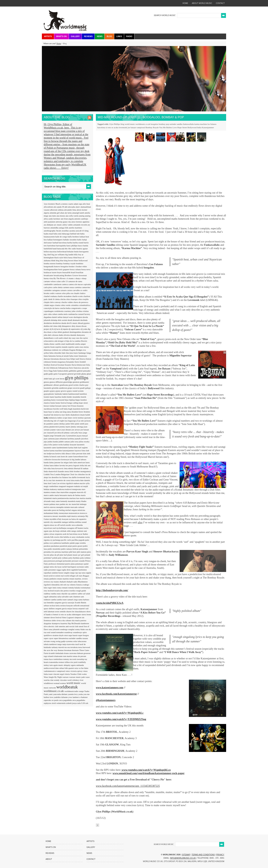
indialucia (53, 418)
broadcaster (49, 275)
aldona (61, 210)
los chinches (80, 474)
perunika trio (49, 552)
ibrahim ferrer (78, 412)
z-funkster (83, 697)
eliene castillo (55, 344)
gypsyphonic (49, 394)
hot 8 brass (72, 406)
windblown (49, 683)
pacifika (75, 540)
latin (71, 462)
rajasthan (48, 573)
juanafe (78, 439)
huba (66, 409)
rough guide (81, 591)
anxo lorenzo (77, 222)
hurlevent (85, 409)
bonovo (57, 266)
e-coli (56, 338)
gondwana (64, 385)
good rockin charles (77, 385)
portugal (59, 561)
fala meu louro (72, 353)
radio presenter (50, 570)
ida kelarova (56, 415)
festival (54, 365)
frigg (51, 371)
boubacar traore (50, 272)
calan (59, 281)
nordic (69, 525)
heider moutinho (74, 397)
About (49, 859)
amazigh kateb (78, 213)
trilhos (67, 662)
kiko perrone (78, 453)
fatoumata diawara (59, 359)
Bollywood (192, 127)
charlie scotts (78, 296)
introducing (49, 421)
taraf (77, 644)
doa (46, 332)
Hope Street (182, 127)
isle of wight (59, 421)
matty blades (81, 501)
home (185, 3)
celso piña (66, 293)
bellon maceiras (50, 252)
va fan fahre (83, 668)
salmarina (53, 597)
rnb (62, 585)
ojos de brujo (55, 531)
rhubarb (63, 582)
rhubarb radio (72, 582)
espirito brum (50, 347)
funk (55, 371)
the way (54, 650)
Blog (109, 36)
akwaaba (72, 207)
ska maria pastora (79, 620)
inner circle (73, 418)
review (85, 579)
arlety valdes (68, 225)
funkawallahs (188, 124)
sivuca (59, 620)
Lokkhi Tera (49, 474)
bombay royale (70, 263)
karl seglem (83, 448)
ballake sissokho (70, 240)
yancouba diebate (60, 694)
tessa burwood (84, 647)
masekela (72, 501)
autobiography (50, 231)
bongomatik (49, 266)
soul (49, 632)
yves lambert (74, 697)
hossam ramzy (61, 406)
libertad (77, 468)
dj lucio (58, 329)
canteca (65, 284)
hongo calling (73, 403)
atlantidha (55, 228)
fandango (82, 353)
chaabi (77, 293)
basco (81, 246)
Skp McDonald (74, 623)
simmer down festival (53, 617)
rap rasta (82, 573)
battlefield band (50, 249)
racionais (81, 567)
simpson (78, 617)
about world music (202, 3)
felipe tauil (75, 359)
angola (71, 219)
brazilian (80, 272)
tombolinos (58, 659)
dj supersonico (75, 329)
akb (66, 207)
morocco (83, 513)
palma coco (49, 543)
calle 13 (65, 281)
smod (81, 626)
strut (66, 635)
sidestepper (77, 614)
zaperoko (48, 700)
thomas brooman (65, 650)
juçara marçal (82, 436)
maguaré (63, 486)
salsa (60, 597)
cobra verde (66, 305)
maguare (70, 486)
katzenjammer (69, 450)
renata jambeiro (50, 579)
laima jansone (55, 462)
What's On (61, 36)
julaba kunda (53, 442)
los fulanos (212, 124)
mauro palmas (50, 504)
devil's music (72, 323)
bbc (67, 249)
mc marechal (74, 504)
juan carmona (50, 439)
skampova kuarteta (60, 623)
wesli (70, 680)
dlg (89, 329)
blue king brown (67, 260)
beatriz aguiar (82, 249)
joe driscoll (59, 433)
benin (77, 252)
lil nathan (84, 468)
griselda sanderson (60, 388)
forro (71, 368)
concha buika (65, 308)
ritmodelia (56, 585)
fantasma (52, 356)
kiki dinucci (67, 453)
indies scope (63, 418)
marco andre (49, 495)
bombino (80, 263)
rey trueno (55, 582)
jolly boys (79, 433)
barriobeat (52, 246)
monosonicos (74, 513)
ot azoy (73, 537)
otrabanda (80, 537)
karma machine (201, 124)
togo (46, 656)
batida (86, 246)
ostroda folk (49, 537)
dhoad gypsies (84, 323)
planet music (73, 555)
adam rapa (78, 204)
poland (87, 555)
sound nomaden (58, 632)
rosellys (73, 591)
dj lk (52, 329)
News (100, 36)
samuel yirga (73, 600)
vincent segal (59, 674)
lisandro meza (64, 471)
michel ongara (71, 510)
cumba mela (63, 314)
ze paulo (55, 700)
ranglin (67, 573)
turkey (47, 665)
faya (68, 359)
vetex (68, 671)
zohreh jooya (72, 703)
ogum (46, 531)
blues (76, 260)
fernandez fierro (73, 362)
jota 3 (65, 436)
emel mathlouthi (68, 344)
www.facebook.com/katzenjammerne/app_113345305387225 (128, 786)
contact (220, 3)
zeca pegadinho (79, 700)
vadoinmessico (50, 671)
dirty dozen (77, 326)
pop (167, 124)
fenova (83, 359)
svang (53, 641)
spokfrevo (48, 635)
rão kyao (58, 567)
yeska (81, 694)
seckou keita (55, 605)
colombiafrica (85, 305)
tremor (62, 662)
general (71, 374)
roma (59, 588)
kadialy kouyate (70, 445)
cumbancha (73, 314)
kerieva (59, 453)
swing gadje (61, 641)
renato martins (63, 579)
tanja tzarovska (69, 644)
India (199, 127)
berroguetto (84, 252)
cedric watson (56, 293)
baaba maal (49, 234)
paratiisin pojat (66, 546)
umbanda (80, 665)
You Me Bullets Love (168, 127)
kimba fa (48, 456)
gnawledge (68, 382)
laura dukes (55, 465)
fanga (89, 353)
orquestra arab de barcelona (66, 534)
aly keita (68, 213)
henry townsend (58, 400)
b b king (85, 231)
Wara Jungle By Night (53, 677)
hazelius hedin (61, 397)
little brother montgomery (80, 471)
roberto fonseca (76, 585)
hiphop (72, 400)
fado (64, 353)
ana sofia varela (72, 216)
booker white (82, 266)
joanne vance (56, 430)
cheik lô (51, 299)
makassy (54, 489)
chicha (63, 299)
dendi (70, 320)
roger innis (52, 588)
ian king (63, 412)
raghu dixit (66, 570)
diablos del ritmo (51, 326)
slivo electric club (51, 626)
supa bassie (73, 635)
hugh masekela (74, 409)
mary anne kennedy (60, 501)
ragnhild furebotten (79, 570)
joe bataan (132, 127)
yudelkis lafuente (61, 697)
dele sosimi (63, 320)
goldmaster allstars (52, 385)
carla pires (48, 287)
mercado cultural (77, 507)
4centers (52, 204)
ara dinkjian (49, 225)
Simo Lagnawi (68, 617)
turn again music (57, 665)
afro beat (86, 204)
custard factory (84, 314)
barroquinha (61, 246)
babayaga (66, 234)
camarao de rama (75, 281)
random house (58, 573)
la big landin (75, 459)
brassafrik (67, 272)
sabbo (80, 594)
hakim (65, 394)
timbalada (60, 653)
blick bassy (68, 257)
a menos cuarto (67, 204)
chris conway (56, 302)
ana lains (53, 216)
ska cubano (67, 620)
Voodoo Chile (76, 674)
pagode (82, 540)
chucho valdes (67, 302)
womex (63, 683)
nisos (52, 525)
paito (87, 540)
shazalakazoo (80, 611)
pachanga (57, 540)
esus (82, 347)
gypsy (53, 391)
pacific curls (66, 540)
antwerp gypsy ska (64, 222)
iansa (69, 412)
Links (119, 36)
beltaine (71, 252)
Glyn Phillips (115, 124)
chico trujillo (83, 299)
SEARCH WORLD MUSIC (165, 15)
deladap (54, 320)
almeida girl (55, 213)
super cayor (49, 638)
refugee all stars (76, 576)
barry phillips (72, 246)
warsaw (66, 677)
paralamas (55, 546)
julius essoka (84, 442)
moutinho (63, 516)
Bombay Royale (152, 127)
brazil (74, 272)
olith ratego (72, 531)
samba (54, 600)
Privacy (220, 855)
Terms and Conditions (203, 855)
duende (74, 335)
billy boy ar (79, 254)
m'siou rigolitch (67, 483)
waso (88, 677)
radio (87, 567)
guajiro (47, 391)
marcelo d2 (81, 492)
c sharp (77, 278)
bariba (70, 243)
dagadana (48, 317)
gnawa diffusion (56, 382)
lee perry (69, 465)
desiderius (48, 323)
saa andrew (73, 594)
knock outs (56, 456)
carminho (48, 290)
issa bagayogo (70, 421)
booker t (72, 266)
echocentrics (49, 341)
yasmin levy (73, 694)
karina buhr (73, 448)
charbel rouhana (51, 296)
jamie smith (80, 424)
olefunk (63, 531)
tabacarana (82, 641)
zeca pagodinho (66, 700)
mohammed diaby (51, 513)
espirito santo (74, 347)
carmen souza (69, 287)
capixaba (87, 284)
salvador (66, 597)
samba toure (62, 600)
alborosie (54, 210)
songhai (72, 629)
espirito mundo (62, 347)
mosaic (56, 516)
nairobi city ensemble (53, 522)
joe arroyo (76, 430)
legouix (77, 465)
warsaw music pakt (77, 677)
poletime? (48, 558)
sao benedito (49, 603)
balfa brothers (74, 237)
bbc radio (72, 249)
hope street (83, 403)
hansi (52, 397)
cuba (50, 314)
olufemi (80, 531)
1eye (46, 204)
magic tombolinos (51, 486)
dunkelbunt (49, 338)
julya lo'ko (48, 445)
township (80, 659)
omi (85, 531)
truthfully (82, 662)
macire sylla (84, 483)
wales (84, 674)
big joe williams (58, 254)
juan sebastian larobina (65, 439)
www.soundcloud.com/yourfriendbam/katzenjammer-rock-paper (149, 773)
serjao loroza (73, 608)
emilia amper (80, 344)
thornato (76, 650)
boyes (60, 272)
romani (65, 588)
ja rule (81, 421)
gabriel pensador (84, 371)
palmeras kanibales (62, 543)
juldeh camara (64, 442)
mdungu (83, 504)
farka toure (74, 356)
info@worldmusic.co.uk (183, 858)
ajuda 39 (61, 207)
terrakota (74, 647)
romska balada (74, 588)
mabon (77, 483)
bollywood (83, 260)
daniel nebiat (57, 317)
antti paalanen (50, 222)
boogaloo (154, 124)
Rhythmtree (83, 582)
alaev (78, 207)
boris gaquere (64, 269)
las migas (65, 462)
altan (62, 213)
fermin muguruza (59, 362)
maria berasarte (61, 495)
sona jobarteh (54, 629)
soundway (69, 632)
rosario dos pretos (62, 591)
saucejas (71, 603)
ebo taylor (84, 338)
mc (67, 504)
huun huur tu (49, 412)
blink (53, 260)
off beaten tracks (82, 528)
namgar (65, 522)
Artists (48, 36)
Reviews (88, 36)
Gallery (75, 36)
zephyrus (48, 703)
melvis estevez (50, 507)
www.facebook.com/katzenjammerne (116, 694)
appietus (86, 222)
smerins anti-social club (69, 626)
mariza (83, 498)
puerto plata (70, 564)
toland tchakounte (55, 656)
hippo (78, 400)
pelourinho (83, 549)
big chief (48, 254)
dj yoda (84, 329)
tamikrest (53, 644)
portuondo (67, 561)
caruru (70, 290)
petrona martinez (62, 552)
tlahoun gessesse (84, 653)
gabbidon (73, 371)
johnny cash (69, 433)
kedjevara (51, 453)
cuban (55, 314)
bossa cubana (76, 269)
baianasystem (50, 237)
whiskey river (78, 680)
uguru (74, 665)
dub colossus (53, 335)
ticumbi (52, 653)
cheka (58, 299)
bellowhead (62, 252)
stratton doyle (58, 635)
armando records (80, 225)
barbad (56, 243)
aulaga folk (64, 228)
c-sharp (83, 278)
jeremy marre (65, 427)
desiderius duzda (60, 323)
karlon (47, 450)
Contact (91, 859)
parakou (47, 546)
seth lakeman (49, 611)
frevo (46, 371)
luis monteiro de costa (62, 480)
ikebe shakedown (73, 415)
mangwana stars (79, 489)
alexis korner (82, 210)
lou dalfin (73, 477)
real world (65, 576)
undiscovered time (52, 668)
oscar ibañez (83, 534)
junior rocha (58, 445)
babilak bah (75, 234)
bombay (162, 124)
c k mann (70, 278)
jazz (87, 424)
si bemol (55, 614)
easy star (76, 338)
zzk (87, 703)
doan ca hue (52, 332)
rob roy (67, 585)
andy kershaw (55, 219)
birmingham (49, 257)
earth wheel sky (65, 338)
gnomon (76, 382)
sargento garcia (61, 603)
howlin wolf (58, 409)
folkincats (54, 368)
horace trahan (50, 406)
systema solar (72, 641)
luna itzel (48, 483)
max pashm (61, 504)
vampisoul (141, 127)
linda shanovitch (51, 471)
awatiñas (65, 231)
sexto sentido (61, 611)
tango (60, 644)
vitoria (67, 674)
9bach (58, 204)
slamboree (85, 623)
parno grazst (78, 546)
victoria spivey (77, 671)
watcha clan (49, 680)
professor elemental (57, 564)
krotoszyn (66, 459)
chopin (47, 302)
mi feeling (61, 510)
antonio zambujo (81, 219)
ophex (47, 534)
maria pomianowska (61, 498)
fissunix (68, 365)
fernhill (83, 362)
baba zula (58, 234)
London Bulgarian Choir (64, 474)
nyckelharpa (62, 528)
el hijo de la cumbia (73, 341)
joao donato (67, 430)
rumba (54, 594)
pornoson (51, 561)
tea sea (67, 647)
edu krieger (59, 341)
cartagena (56, 290)
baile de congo (62, 237)
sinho (54, 620)
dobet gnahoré (64, 332)
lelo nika (48, 468)
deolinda (84, 320)
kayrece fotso (80, 450)
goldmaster (84, 382)
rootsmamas (85, 588)
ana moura (61, 216)
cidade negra (49, 305)
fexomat (61, 365)
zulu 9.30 (81, 703)
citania (58, 305)
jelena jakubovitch (52, 427)
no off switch (60, 525)
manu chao (56, 492)
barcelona (101, 127)
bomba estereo (50, 263)
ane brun (64, 219)
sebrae (47, 605)
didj (60, 326)
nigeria (47, 525)
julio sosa (75, 442)
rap (77, 573)
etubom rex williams (61, 350)
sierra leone (86, 614)
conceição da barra (52, 308)
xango (82, 691)
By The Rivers (60, 278)
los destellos (54, 477)
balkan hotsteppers (55, 240)
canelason (58, 284)
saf (84, 594)
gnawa (47, 382)
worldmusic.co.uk (143, 124)
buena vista (49, 278)
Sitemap (186, 855)
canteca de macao (76, 284)
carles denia (58, 287)
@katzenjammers (106, 700)
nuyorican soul (50, 528)
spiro (85, 632)
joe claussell (49, 433)
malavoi (69, 489)
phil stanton (82, 552)
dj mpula (65, 329)
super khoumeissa (61, 638)
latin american (79, 462)
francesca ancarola (81, 368)
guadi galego (85, 388)
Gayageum (63, 374)
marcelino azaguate (69, 492)
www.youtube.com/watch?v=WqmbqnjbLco (146, 770)
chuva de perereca (81, 302)
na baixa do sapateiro (78, 519)
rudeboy (47, 594)
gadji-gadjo (49, 374)
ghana (84, 374)
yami (51, 694)
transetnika (54, 662)
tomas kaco (49, 659)
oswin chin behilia (62, 537)
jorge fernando (56, 436)
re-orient (57, 576)
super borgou (84, 635)
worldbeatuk (67, 687)
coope (84, 308)
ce (81, 290)
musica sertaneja (78, 516)
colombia (75, 305)
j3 (78, 421)
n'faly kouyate (63, 519)
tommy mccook (70, 659)
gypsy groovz (61, 391)
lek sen (87, 465)
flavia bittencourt (79, 365)
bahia (82, 234)
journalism (72, 436)
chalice (83, 293)
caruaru (64, 290)
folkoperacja (64, 368)
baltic (80, 240)
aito (55, 207)
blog (122, 124)
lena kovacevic (58, 468)
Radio (129, 36)
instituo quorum (84, 418)
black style (59, 257)
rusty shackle (62, 594)
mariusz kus (75, 498)
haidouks (59, 394)
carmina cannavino (82, 287)
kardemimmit (63, 448)
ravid (51, 576)
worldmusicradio (72, 691)
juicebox (85, 439)
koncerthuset (79, 456)
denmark (77, 320)
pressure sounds (78, 561)
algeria (47, 213)
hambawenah (74, 394)
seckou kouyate (67, 605)
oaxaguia (71, 528)
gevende (78, 374)
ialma (57, 412)
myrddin (53, 519)
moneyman (64, 513)
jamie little (70, 424)
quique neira (49, 567)
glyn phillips (77, 378)
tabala (46, 644)
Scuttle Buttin (80, 603)
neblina (72, 522)
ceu (72, 293)
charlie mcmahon (65, 296)
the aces (47, 650)
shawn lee (71, 611)
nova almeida (77, 525)
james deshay (60, 424)
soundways (78, 632)
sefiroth (77, 605)
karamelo (81, 445)
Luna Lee (56, 483)
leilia (82, 465)
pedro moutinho (54, 549)
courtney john (70, 311)
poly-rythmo (85, 558)
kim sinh (87, 453)
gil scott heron (59, 379)
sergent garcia (61, 608)
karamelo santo (50, 448)
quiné (86, 564)
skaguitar (48, 623)
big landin (70, 254)
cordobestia (59, 311)
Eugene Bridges (76, 350)
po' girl (81, 555)
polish (55, 558)
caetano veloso (50, 281)
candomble (48, 284)
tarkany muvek (58, 647)
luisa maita (75, 480)
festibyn (47, 365)
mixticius (81, 510)
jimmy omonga (77, 427)
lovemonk (123, 127)
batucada (61, 249)
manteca (47, 492)
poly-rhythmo (74, 558)
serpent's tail (83, 608)
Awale (59, 231)
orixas (52, 534)
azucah (79, 231)
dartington (78, 317)
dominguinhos (76, 332)
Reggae (86, 576)
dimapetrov (67, 326)
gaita (56, 374)
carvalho (77, 290)
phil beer (73, 552)
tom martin (68, 656)
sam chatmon (75, 597)
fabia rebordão (56, 353)
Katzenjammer (208, 127)
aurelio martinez (75, 228)
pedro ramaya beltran (70, 549)
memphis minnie (63, 507)
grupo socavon (74, 388)
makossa (61, 489)
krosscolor (57, 459)
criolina (79, 311)
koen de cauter (67, 456)
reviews (47, 582)
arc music (58, 225)
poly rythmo (63, 558)
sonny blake (80, 629)
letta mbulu (69, 468)
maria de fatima (74, 495)
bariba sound (78, 243)
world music (130, 124)
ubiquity (67, 665)
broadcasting (59, 275)
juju (46, 442)
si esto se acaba (112, 127)
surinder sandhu (176, 124)
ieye (64, 415)
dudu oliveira (65, 335)
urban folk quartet (67, 668)
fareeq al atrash (63, 356)
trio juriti (74, 662)
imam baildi (85, 415)
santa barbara (84, 600)
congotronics (76, 308)
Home (59, 44)
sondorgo (64, 629)
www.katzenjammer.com (110, 688)
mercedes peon (50, 510)
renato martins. (76, 579)
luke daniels (85, 480)
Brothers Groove (72, 275)
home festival (61, 403)
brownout (83, 275)
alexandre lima (70, 210)
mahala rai (79, 486)
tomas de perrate (79, 656)
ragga (59, 570)
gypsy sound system (75, 391)
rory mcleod (49, 591)
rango (73, 573)
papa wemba (80, 543)
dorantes (86, 332)
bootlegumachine (51, 269)
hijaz (67, 400)
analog (82, 216)
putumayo (80, 564)
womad (57, 683)
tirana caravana (70, 653)
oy (52, 540)
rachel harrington (69, 567)
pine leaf (64, 555)
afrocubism (49, 207)
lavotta (63, 465)
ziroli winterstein (59, 703)
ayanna (72, 231)
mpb (69, 516)
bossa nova (86, 269)
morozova (48, 516)
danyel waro (68, 317)
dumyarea (81, 335)
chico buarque (72, 299)
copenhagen (49, 311)
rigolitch (47, 585)
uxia (76, 668)
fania (46, 356)
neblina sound (81, 522)
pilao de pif (55, 555)
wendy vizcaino (61, 680)
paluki (73, 543)
